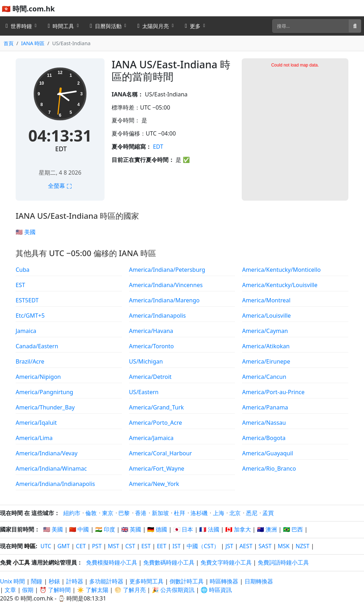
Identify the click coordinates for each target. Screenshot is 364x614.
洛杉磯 (199, 513)
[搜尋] (311, 26)
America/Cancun (264, 377)
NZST (303, 546)
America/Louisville (266, 316)
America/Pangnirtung (44, 392)
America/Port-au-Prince (273, 392)
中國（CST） (203, 546)
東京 (108, 513)
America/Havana (151, 331)
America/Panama (265, 407)
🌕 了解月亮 (130, 590)
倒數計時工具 (187, 581)
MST (113, 546)
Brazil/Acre (30, 361)
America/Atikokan (266, 346)
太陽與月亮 (153, 26)
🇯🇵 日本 (183, 529)
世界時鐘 (19, 26)
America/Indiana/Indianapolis (55, 484)
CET (81, 546)
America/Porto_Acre (156, 423)
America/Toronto (151, 346)
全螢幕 (60, 186)
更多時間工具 (147, 581)
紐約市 (72, 513)
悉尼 (252, 513)
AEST (246, 546)
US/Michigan (146, 361)
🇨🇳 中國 (79, 529)
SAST (265, 546)
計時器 (75, 581)
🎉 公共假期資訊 (173, 590)
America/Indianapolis (157, 316)
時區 (30, 546)
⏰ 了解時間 (55, 590)
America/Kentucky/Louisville (280, 285)
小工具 (21, 562)
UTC (46, 546)
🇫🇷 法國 (209, 529)
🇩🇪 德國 (157, 529)
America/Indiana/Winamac (51, 469)
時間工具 (61, 26)
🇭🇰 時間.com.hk (28, 9)
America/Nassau (264, 423)
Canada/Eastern (37, 346)
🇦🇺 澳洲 (267, 529)
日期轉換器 (259, 581)
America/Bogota (264, 438)
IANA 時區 (33, 43)
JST (229, 546)
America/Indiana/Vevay (47, 453)
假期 (28, 590)
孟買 (268, 513)
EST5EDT (27, 300)
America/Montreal (266, 300)
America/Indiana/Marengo (164, 300)
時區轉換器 (225, 581)
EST (20, 285)
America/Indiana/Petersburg (167, 270)
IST (176, 546)
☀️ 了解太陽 (93, 590)
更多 (193, 26)
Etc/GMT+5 (30, 316)
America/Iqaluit (36, 423)
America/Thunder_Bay (45, 407)
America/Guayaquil (267, 453)
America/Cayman (265, 331)
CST (130, 546)
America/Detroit (150, 377)
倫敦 (91, 513)
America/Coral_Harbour (160, 453)
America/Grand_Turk (156, 407)
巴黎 (124, 513)
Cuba (23, 270)
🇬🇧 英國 (131, 529)
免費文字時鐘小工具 (226, 562)
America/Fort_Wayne (157, 469)
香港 (141, 513)
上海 (219, 513)
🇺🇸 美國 (26, 232)
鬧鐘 (37, 581)
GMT (63, 546)
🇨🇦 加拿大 (238, 529)
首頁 (9, 43)
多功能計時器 (106, 581)
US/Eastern (144, 392)
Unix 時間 (12, 581)
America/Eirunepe (266, 361)
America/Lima (34, 438)
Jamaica (26, 331)
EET (162, 546)
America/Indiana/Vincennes (166, 285)
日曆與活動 (106, 26)
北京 (235, 513)
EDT (61, 149)
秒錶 (54, 581)
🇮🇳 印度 (105, 529)
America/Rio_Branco (269, 469)
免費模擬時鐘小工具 (112, 562)
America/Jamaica (151, 438)
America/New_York (154, 484)
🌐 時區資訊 (216, 590)
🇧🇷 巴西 (293, 529)
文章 (10, 590)
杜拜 (180, 513)
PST (97, 546)
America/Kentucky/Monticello (281, 270)
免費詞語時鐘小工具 (283, 562)
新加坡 (160, 513)
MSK (283, 546)
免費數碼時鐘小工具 (169, 562)
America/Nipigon (38, 377)
